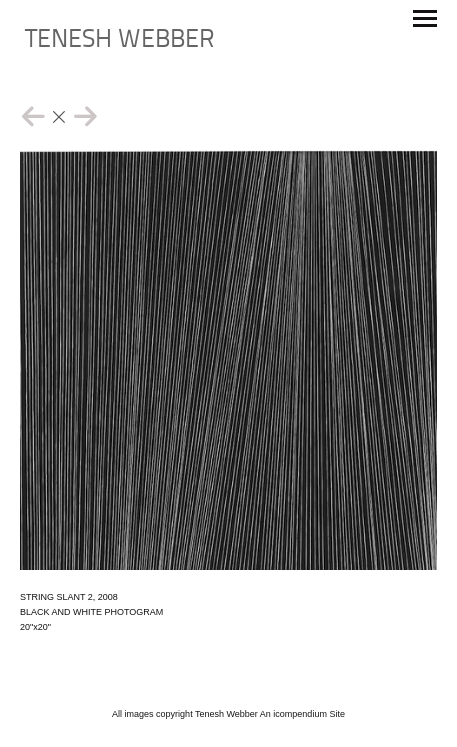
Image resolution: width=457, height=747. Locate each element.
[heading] (120, 43)
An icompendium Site (302, 714)
